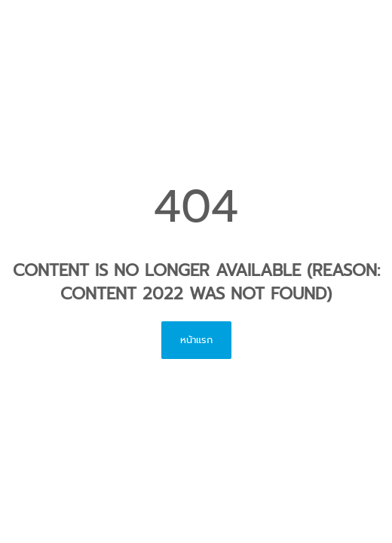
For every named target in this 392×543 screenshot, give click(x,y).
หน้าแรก (196, 340)
